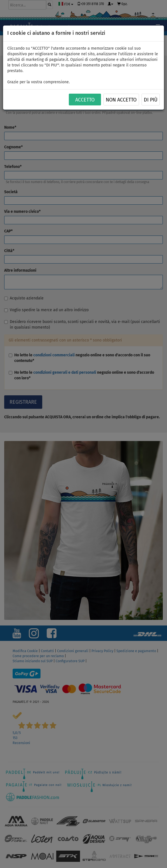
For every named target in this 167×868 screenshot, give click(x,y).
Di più (151, 100)
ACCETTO (85, 100)
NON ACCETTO (121, 100)
